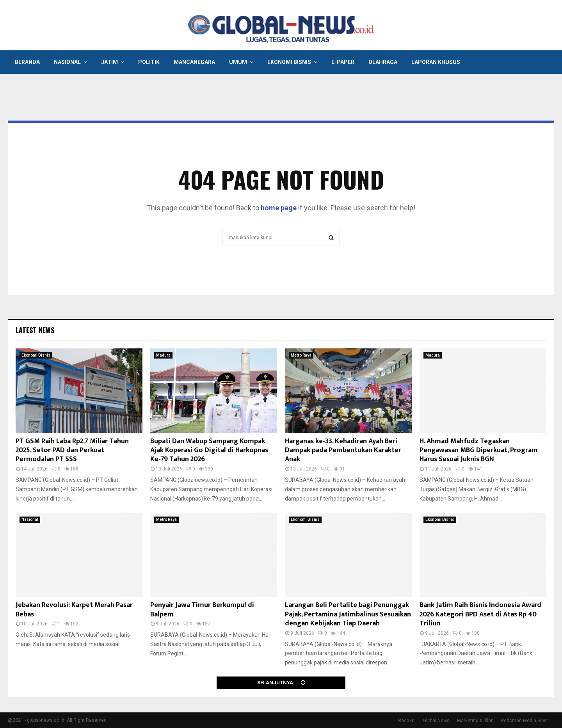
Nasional (67, 62)
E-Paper (343, 62)
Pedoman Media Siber (525, 721)
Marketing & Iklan (475, 721)
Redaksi (407, 721)
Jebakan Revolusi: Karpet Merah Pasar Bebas (74, 610)
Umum (238, 62)
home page (279, 208)
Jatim (109, 62)
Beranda (27, 62)
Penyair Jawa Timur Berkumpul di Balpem (202, 610)
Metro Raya (301, 355)
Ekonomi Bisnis (289, 62)
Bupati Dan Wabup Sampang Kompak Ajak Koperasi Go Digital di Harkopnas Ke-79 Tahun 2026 (209, 450)
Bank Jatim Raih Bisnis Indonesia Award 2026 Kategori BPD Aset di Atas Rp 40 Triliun (480, 614)
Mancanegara (194, 62)
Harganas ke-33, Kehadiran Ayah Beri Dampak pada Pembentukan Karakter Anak (343, 450)
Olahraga (383, 62)
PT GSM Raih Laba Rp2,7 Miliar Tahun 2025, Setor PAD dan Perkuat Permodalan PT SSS (72, 450)
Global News (436, 721)
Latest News (35, 330)
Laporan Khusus (436, 62)
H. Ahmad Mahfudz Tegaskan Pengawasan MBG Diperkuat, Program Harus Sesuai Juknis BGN (479, 450)
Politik (149, 62)
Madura (163, 355)
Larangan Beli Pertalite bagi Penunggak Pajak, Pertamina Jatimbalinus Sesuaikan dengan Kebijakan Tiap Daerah (348, 614)
